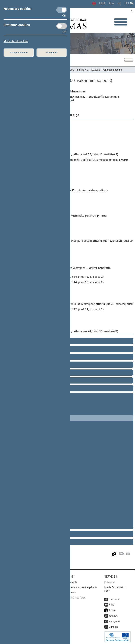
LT (126, 3)
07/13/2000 (93, 70)
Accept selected (19, 52)
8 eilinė (80, 70)
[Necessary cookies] (62, 10)
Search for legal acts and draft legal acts (75, 587)
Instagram (114, 621)
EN (131, 3)
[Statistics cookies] (62, 26)
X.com (112, 610)
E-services (110, 582)
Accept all (52, 52)
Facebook (114, 599)
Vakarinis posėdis (112, 70)
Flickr (112, 605)
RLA (111, 3)
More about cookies (16, 41)
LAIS (102, 3)
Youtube (113, 616)
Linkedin (113, 627)
